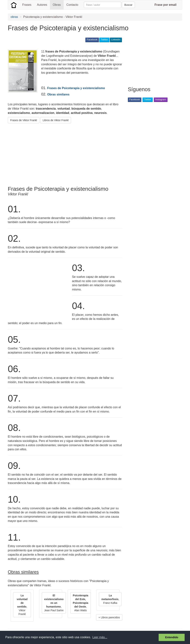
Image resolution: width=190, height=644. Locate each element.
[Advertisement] (75, 153)
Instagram (161, 99)
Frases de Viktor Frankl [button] (24, 120)
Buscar (128, 5)
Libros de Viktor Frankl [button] (56, 120)
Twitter (104, 40)
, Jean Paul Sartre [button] (54, 603)
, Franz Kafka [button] (110, 599)
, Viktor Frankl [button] (22, 605)
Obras (57, 5)
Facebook (92, 40)
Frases (27, 5)
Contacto (72, 5)
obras (14, 17)
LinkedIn (116, 40)
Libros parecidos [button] (110, 617)
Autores (42, 5)
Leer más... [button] (100, 637)
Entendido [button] (172, 637)
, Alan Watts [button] (80, 603)
